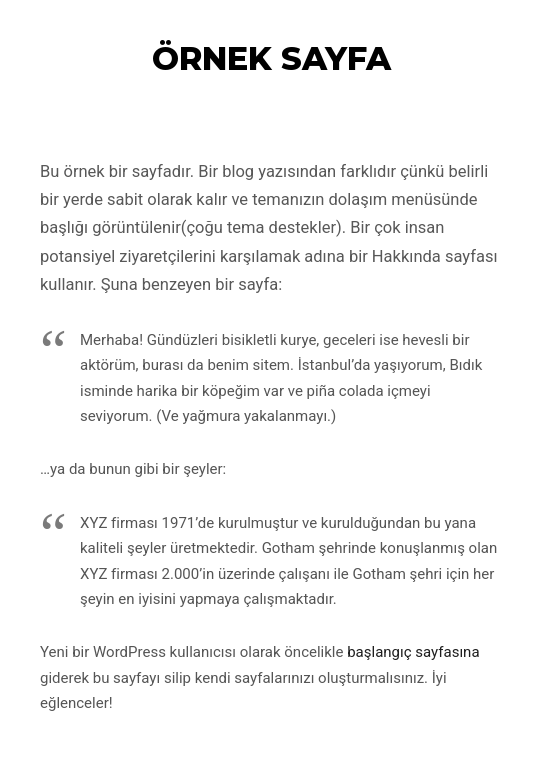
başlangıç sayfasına (413, 652)
